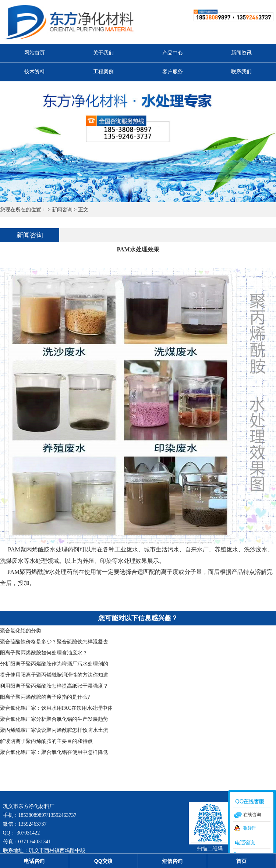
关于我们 (103, 53)
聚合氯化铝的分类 (21, 631)
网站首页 (35, 53)
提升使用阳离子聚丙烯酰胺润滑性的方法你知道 (54, 675)
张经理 (250, 828)
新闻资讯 (241, 53)
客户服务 (173, 72)
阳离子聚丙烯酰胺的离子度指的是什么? (45, 697)
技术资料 (35, 72)
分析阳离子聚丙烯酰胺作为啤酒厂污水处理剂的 (54, 664)
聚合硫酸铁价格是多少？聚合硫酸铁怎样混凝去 (54, 642)
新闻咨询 (62, 210)
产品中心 (173, 53)
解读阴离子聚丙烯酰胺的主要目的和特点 (46, 741)
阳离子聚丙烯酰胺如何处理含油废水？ (44, 653)
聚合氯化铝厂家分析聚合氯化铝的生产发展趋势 (54, 719)
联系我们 (241, 72)
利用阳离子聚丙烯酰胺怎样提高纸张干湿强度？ (54, 686)
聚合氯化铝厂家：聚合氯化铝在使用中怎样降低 (54, 752)
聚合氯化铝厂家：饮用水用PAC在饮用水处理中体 (56, 708)
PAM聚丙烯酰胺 (28, 549)
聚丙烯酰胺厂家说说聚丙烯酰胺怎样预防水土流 (54, 730)
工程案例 (103, 72)
